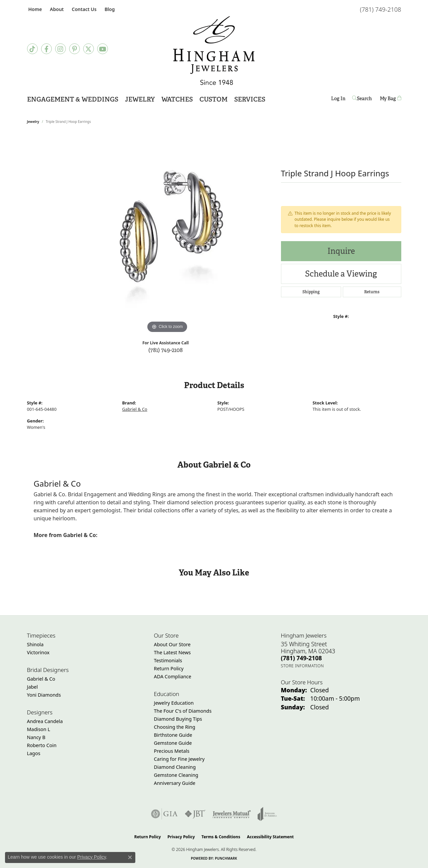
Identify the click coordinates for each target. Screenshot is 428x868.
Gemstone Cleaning (176, 775)
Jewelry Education (174, 703)
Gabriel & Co (135, 409)
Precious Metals (172, 751)
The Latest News (172, 652)
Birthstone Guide (173, 735)
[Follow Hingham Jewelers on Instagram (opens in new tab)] (60, 49)
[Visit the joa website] (267, 814)
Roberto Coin (42, 745)
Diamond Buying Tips (178, 719)
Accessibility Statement (270, 837)
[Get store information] (303, 666)
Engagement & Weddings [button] (73, 99)
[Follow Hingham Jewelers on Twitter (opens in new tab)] (89, 49)
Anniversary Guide (175, 783)
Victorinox (38, 652)
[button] (56, 9)
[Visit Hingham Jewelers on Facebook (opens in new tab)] (46, 49)
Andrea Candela (45, 721)
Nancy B (36, 737)
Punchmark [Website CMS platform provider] (226, 858)
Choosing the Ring (175, 727)
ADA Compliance (173, 676)
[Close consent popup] (130, 857)
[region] (167, 234)
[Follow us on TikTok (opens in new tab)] (32, 49)
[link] (35, 9)
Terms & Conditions (221, 837)
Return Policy (169, 668)
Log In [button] (338, 100)
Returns (372, 292)
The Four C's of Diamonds (183, 711)
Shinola (35, 644)
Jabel (33, 687)
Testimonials (168, 660)
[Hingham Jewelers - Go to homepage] (214, 51)
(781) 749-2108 (166, 350)
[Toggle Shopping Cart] (391, 99)
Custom (213, 99)
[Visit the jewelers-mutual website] (232, 814)
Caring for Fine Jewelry (179, 759)
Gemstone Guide (173, 743)
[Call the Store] (302, 658)
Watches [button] (177, 99)
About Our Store (172, 644)
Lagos (34, 753)
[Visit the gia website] (164, 814)
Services (250, 99)
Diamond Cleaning (175, 767)
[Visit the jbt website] (195, 814)
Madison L (39, 729)
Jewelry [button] (140, 99)
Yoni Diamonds (44, 695)
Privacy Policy (181, 837)
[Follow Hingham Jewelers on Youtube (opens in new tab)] (103, 49)
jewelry (33, 122)
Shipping (311, 292)
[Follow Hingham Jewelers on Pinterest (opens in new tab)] (75, 49)
